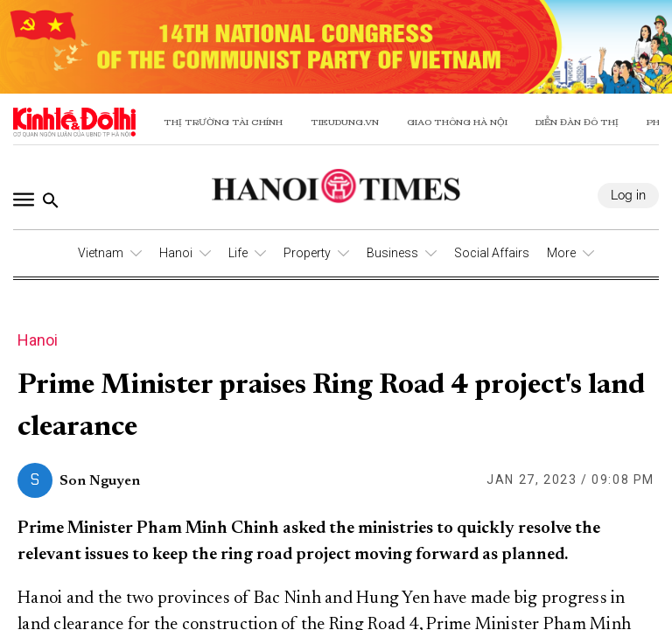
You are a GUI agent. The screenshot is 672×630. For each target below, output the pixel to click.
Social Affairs (492, 253)
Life (238, 253)
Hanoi (176, 253)
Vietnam (101, 253)
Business (392, 253)
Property (307, 253)
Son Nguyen (100, 481)
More (561, 253)
